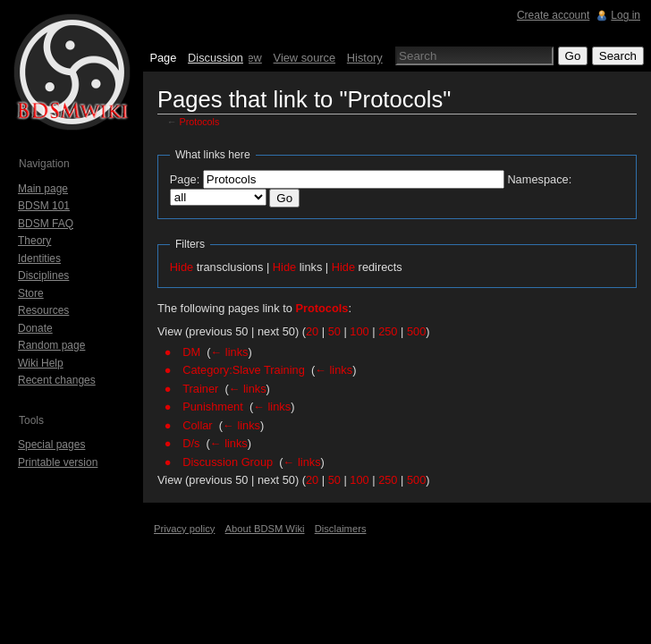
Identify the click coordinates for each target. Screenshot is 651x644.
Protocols (200, 122)
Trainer (200, 389)
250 (388, 331)
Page (163, 58)
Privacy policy (184, 529)
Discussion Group (228, 462)
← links (230, 352)
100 (359, 331)
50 (334, 331)
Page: (185, 179)
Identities (39, 258)
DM (191, 352)
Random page (51, 345)
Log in (626, 15)
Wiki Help (41, 363)
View (249, 58)
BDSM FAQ (46, 224)
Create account (553, 15)
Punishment (213, 407)
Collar (197, 425)
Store (31, 293)
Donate (35, 328)
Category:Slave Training (244, 370)
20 (312, 331)
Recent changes (57, 380)
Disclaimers (341, 529)
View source (304, 58)
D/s (191, 443)
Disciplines (43, 275)
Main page (43, 189)
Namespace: (539, 179)
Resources (43, 310)
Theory (34, 241)
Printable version (58, 462)
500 (416, 331)
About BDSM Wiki (265, 529)
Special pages (51, 445)
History (365, 58)
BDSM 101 (44, 206)
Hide (182, 267)
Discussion (216, 58)
